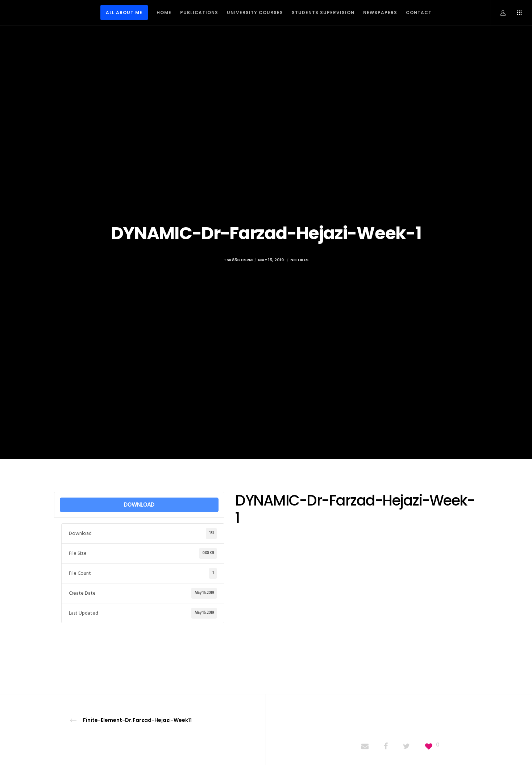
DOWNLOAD (139, 505)
